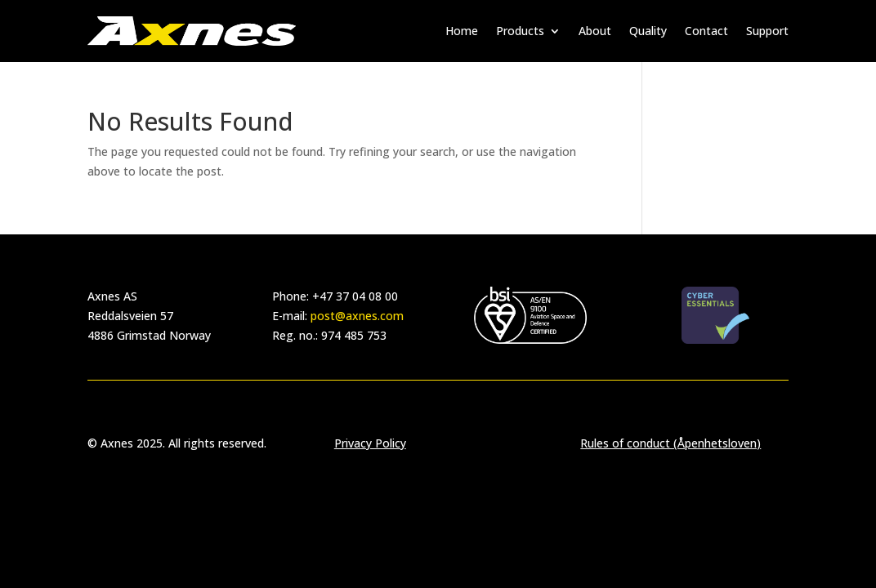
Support (767, 31)
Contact (706, 31)
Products (520, 31)
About (595, 31)
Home (462, 31)
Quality (648, 31)
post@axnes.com (357, 316)
